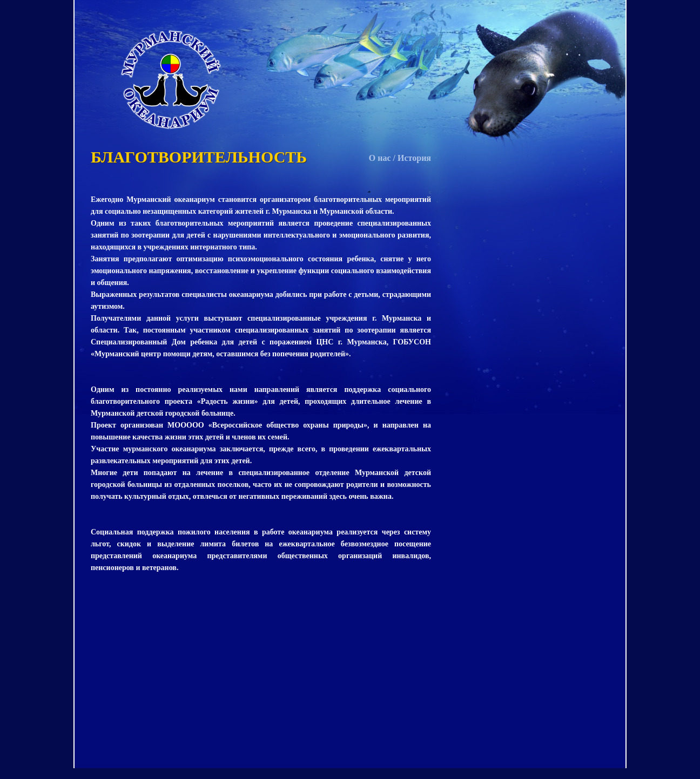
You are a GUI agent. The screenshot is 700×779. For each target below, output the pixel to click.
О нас (380, 158)
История (414, 158)
